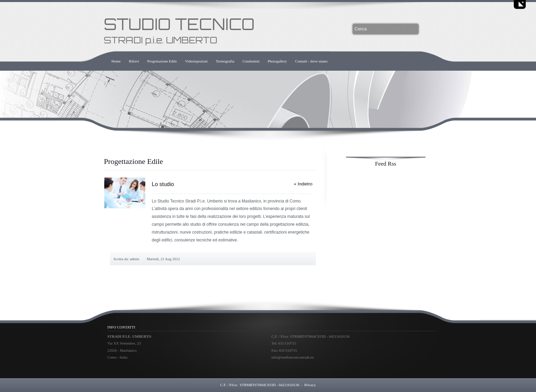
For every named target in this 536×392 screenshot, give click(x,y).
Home (116, 61)
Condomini (251, 61)
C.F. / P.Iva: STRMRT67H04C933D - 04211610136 (260, 385)
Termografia (225, 61)
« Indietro (303, 184)
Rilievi (134, 61)
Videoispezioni (196, 61)
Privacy (310, 385)
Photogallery (277, 61)
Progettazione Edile (162, 61)
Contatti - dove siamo (311, 61)
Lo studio (163, 184)
